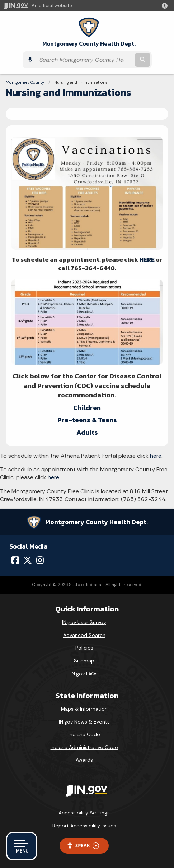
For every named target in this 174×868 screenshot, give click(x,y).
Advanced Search (84, 635)
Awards (84, 760)
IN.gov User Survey (84, 622)
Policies (84, 648)
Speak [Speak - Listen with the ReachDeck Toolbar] (83, 846)
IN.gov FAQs (84, 674)
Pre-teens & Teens (87, 420)
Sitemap (84, 661)
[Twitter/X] (28, 560)
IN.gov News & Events (84, 722)
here (156, 456)
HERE (147, 259)
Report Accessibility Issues (84, 826)
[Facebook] (15, 560)
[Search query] (85, 60)
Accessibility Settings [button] (84, 813)
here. (54, 477)
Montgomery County (25, 82)
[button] (166, 6)
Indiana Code (84, 734)
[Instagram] (40, 560)
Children (87, 408)
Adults (87, 432)
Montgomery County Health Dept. (89, 44)
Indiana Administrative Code (84, 747)
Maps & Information (84, 709)
